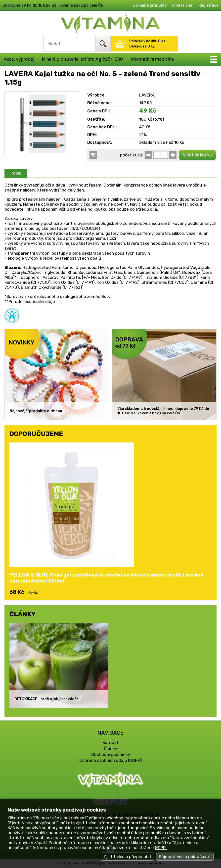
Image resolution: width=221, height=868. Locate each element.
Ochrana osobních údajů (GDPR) (111, 760)
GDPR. (161, 848)
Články (110, 748)
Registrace (208, 5)
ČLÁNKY (22, 614)
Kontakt (111, 742)
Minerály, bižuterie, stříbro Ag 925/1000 (82, 59)
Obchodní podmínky (111, 754)
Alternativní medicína (152, 59)
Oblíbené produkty (150, 5)
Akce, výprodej (19, 59)
